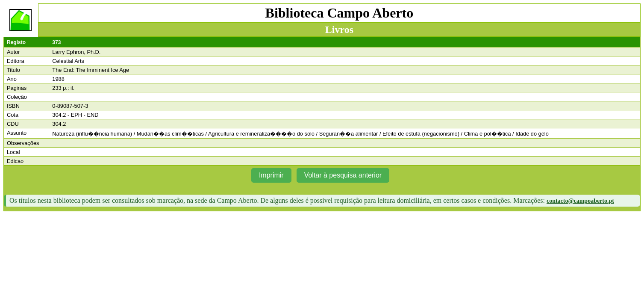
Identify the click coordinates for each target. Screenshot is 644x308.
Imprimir (271, 175)
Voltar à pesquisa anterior (343, 175)
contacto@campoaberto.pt (580, 201)
